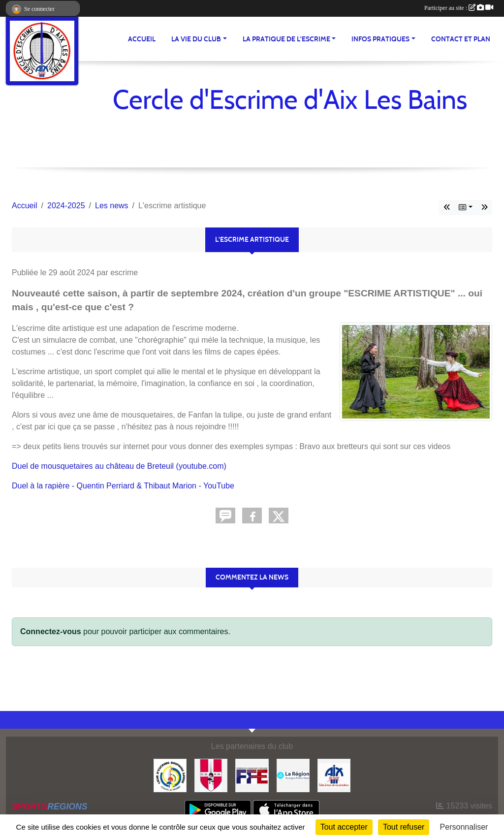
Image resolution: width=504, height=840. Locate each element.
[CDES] (211, 775)
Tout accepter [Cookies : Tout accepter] (344, 827)
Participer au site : (459, 8)
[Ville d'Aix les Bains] (334, 775)
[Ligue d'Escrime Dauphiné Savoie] (170, 775)
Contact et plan (461, 39)
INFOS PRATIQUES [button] (380, 39)
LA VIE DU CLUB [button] (196, 39)
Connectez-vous (51, 631)
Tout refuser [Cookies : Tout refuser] (404, 827)
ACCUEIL (142, 39)
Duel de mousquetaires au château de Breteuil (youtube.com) (119, 466)
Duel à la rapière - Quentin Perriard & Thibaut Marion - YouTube (123, 486)
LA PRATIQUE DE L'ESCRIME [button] (286, 39)
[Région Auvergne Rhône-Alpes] (293, 775)
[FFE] (252, 775)
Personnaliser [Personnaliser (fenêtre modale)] (464, 827)
